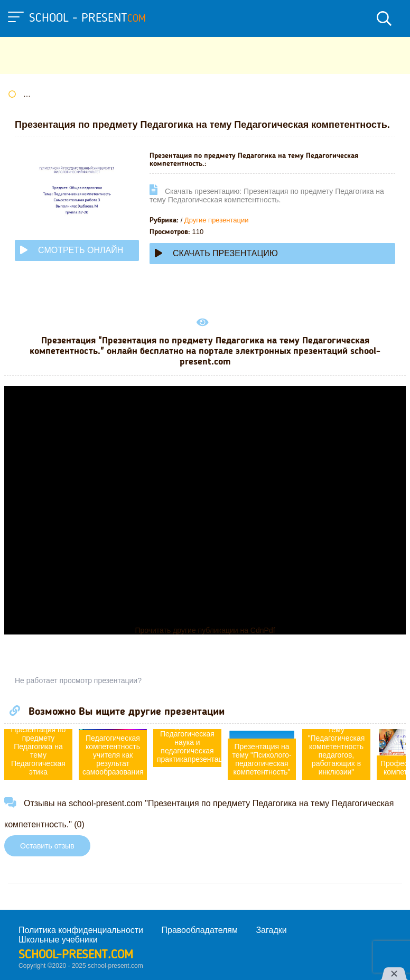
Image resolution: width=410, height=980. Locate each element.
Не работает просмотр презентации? (78, 680)
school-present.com (76, 955)
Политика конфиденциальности (81, 930)
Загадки (271, 930)
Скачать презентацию (216, 253)
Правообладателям (200, 930)
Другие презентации (217, 220)
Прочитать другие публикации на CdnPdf (205, 630)
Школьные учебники (58, 940)
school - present (87, 18)
